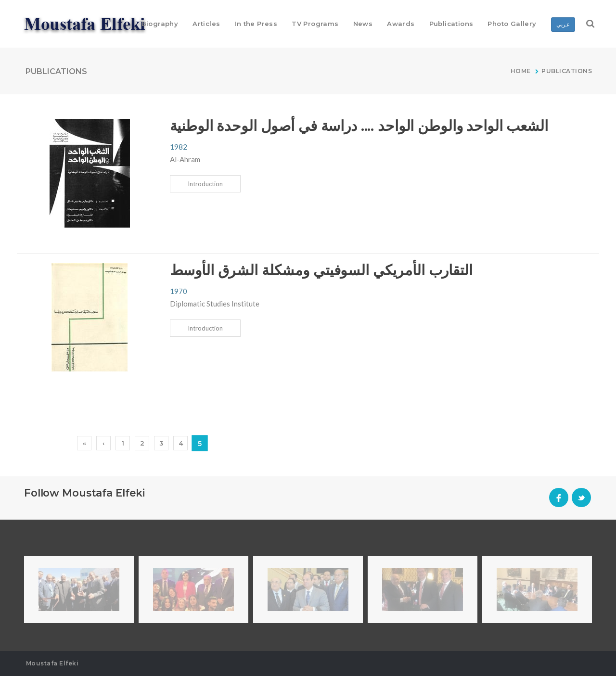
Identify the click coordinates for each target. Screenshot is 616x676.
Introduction (205, 184)
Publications (567, 71)
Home (522, 71)
